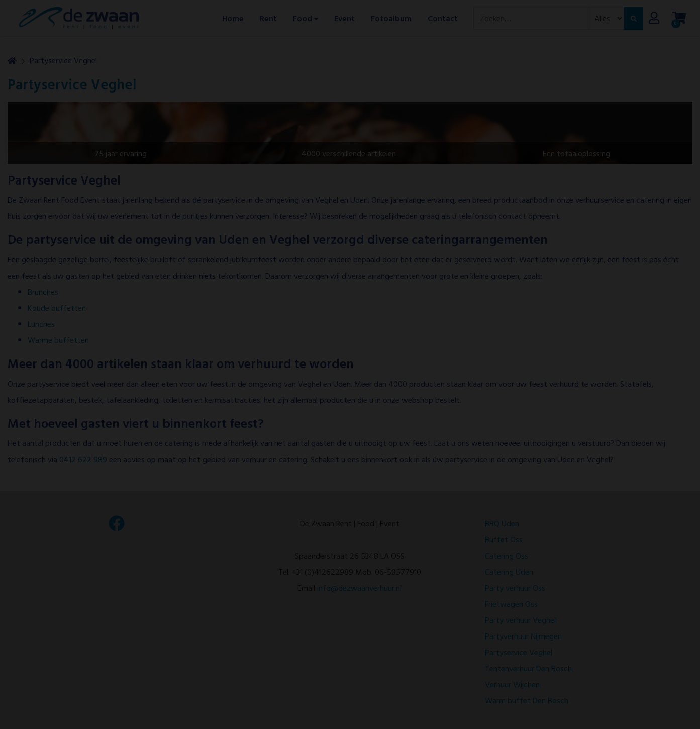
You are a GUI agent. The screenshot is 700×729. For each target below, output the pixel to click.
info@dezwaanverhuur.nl (359, 588)
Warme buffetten (58, 340)
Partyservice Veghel (63, 60)
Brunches (43, 292)
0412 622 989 (83, 459)
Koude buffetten (57, 308)
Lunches (41, 324)
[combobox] (531, 18)
